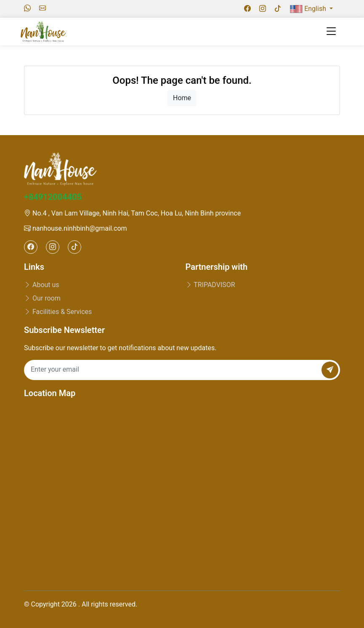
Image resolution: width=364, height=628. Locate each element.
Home (182, 98)
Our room (42, 298)
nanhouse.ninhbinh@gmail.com (76, 228)
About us (42, 285)
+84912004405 (53, 197)
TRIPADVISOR (210, 285)
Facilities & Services (58, 312)
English (309, 9)
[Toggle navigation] (331, 31)
